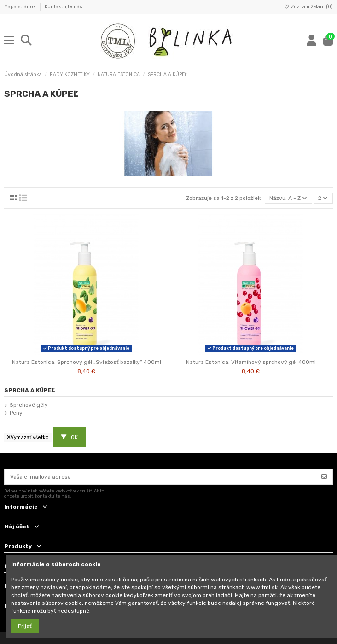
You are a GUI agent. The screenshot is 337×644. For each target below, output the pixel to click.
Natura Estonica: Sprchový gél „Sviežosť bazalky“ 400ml (87, 362)
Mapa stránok (21, 7)
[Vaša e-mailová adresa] (160, 477)
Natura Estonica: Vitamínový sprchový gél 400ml (251, 362)
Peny (16, 413)
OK (70, 437)
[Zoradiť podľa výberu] (288, 198)
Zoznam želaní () (308, 7)
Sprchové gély (29, 405)
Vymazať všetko (28, 437)
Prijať (25, 626)
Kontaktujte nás (63, 7)
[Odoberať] (324, 477)
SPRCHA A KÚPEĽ (29, 390)
